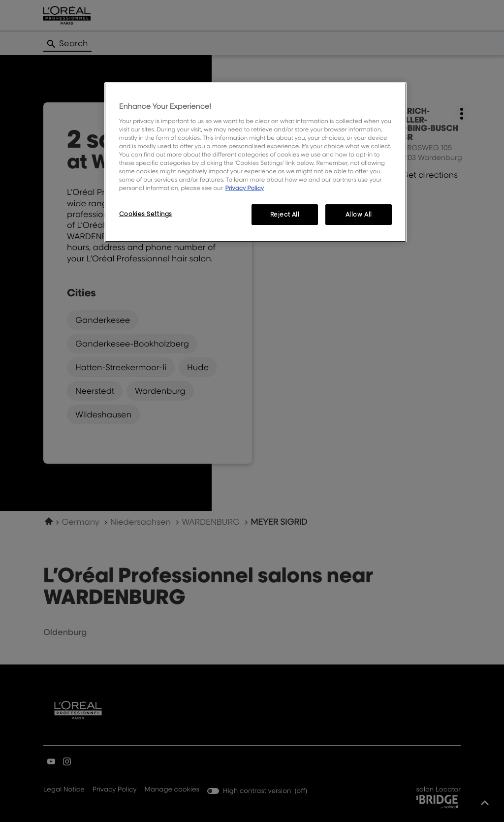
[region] (255, 162)
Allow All (359, 214)
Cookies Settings (146, 214)
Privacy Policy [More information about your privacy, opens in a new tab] (244, 188)
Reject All (285, 214)
